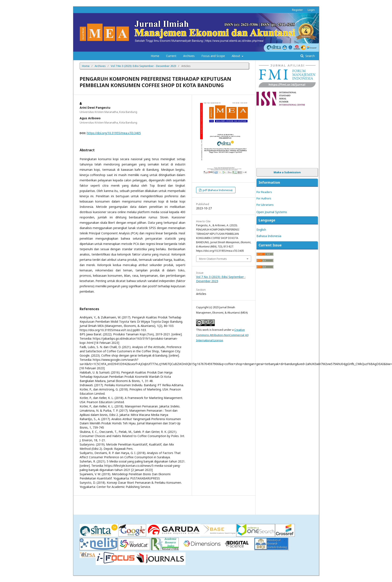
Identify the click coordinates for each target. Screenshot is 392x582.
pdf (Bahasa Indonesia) (217, 190)
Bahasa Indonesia (269, 236)
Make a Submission (287, 172)
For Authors (264, 198)
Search (310, 56)
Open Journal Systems (272, 212)
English (261, 230)
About (236, 56)
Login (311, 10)
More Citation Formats (213, 259)
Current (171, 56)
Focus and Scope (213, 56)
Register (297, 10)
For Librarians (265, 205)
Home (155, 56)
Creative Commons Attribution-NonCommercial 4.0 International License (222, 335)
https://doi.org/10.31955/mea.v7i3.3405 (114, 133)
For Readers (264, 192)
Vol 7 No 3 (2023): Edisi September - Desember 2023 (143, 66)
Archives (189, 56)
